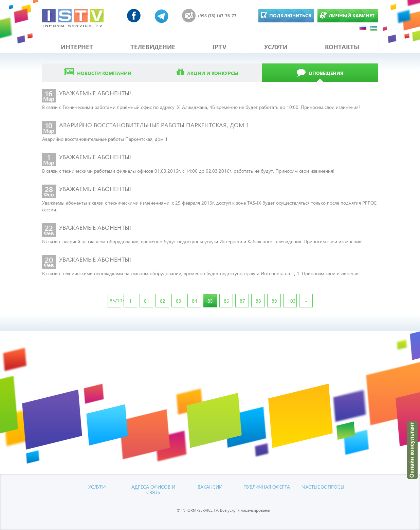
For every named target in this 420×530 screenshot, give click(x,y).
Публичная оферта (267, 487)
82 (163, 301)
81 (147, 301)
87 (242, 301)
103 (292, 301)
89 (274, 301)
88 (258, 301)
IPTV (220, 47)
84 (195, 301)
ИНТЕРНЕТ (77, 47)
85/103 (115, 300)
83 (179, 301)
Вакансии (210, 487)
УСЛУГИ (276, 47)
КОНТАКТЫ (342, 47)
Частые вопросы (323, 487)
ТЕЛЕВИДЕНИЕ (153, 47)
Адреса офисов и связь (153, 489)
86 (226, 301)
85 (210, 301)
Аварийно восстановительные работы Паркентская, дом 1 (105, 139)
